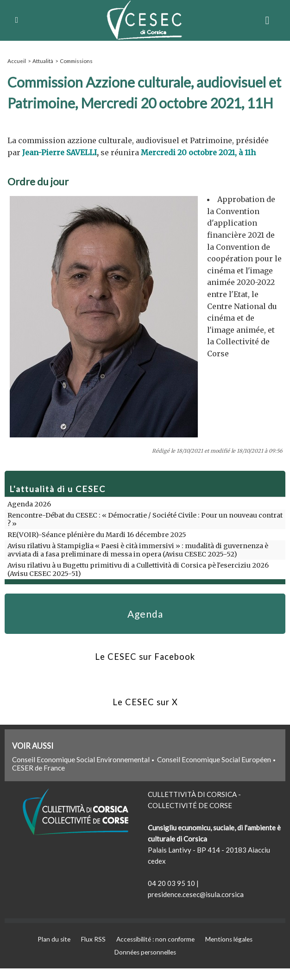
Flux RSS (90, 950)
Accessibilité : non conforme (156, 950)
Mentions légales (234, 950)
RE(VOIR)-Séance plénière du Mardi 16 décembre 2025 (95, 534)
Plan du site (48, 950)
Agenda (145, 616)
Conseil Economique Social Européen (214, 770)
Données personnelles (145, 964)
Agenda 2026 (29, 504)
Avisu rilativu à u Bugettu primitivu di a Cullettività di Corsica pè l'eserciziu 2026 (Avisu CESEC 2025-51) (144, 569)
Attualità (42, 60)
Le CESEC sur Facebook (145, 663)
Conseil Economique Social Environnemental (81, 770)
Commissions (75, 60)
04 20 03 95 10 (171, 894)
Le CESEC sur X (145, 711)
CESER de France (38, 778)
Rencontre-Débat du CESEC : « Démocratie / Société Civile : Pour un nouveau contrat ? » (143, 519)
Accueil (16, 60)
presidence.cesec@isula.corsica (196, 905)
